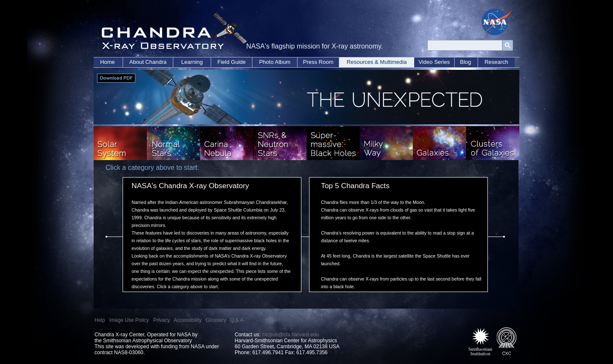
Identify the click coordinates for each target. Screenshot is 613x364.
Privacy (162, 320)
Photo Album (275, 62)
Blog (465, 62)
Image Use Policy (129, 320)
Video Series (434, 62)
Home (107, 62)
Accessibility (188, 320)
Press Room (318, 62)
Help (100, 320)
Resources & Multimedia (377, 62)
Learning (192, 62)
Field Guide (232, 62)
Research (496, 62)
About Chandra (148, 62)
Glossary (216, 320)
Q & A (236, 320)
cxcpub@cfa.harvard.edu (290, 335)
